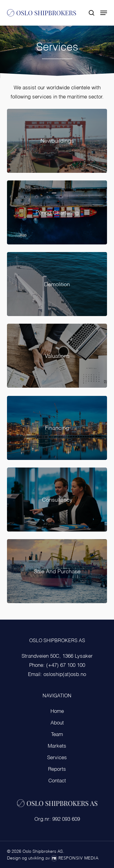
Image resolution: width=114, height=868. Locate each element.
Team (57, 735)
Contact (57, 781)
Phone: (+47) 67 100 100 (57, 665)
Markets (57, 746)
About (57, 723)
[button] (104, 13)
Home (57, 711)
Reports (57, 769)
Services (57, 758)
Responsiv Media (79, 858)
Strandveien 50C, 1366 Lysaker (57, 656)
